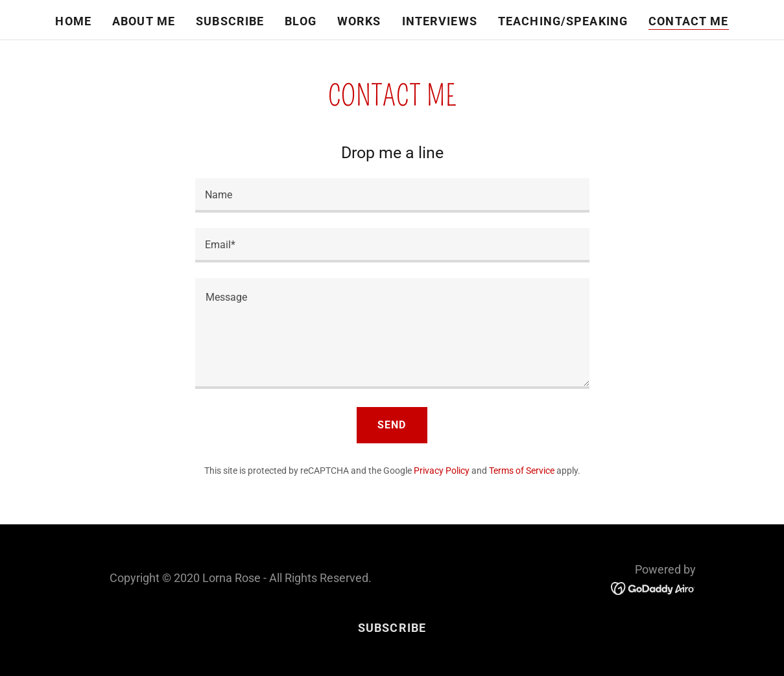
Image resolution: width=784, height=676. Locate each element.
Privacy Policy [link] (442, 471)
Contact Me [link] (688, 21)
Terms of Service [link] (522, 471)
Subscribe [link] (230, 21)
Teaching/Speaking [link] (563, 21)
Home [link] (73, 21)
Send (392, 425)
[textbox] (392, 195)
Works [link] (359, 21)
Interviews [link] (440, 21)
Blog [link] (301, 21)
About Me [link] (144, 21)
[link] (653, 588)
